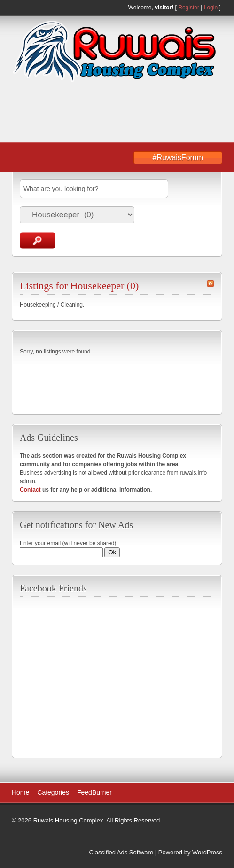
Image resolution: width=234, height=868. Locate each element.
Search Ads (38, 241)
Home (20, 792)
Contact (30, 490)
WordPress (207, 852)
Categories (53, 792)
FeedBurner (94, 792)
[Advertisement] (87, 113)
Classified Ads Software (121, 852)
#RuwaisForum (178, 157)
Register (189, 8)
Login (211, 8)
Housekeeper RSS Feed (211, 284)
